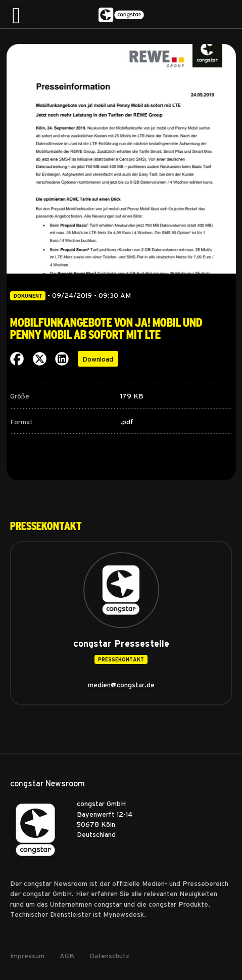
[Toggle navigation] (23, 16)
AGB (67, 955)
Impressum (27, 955)
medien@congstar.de (121, 684)
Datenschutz (109, 955)
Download (98, 359)
